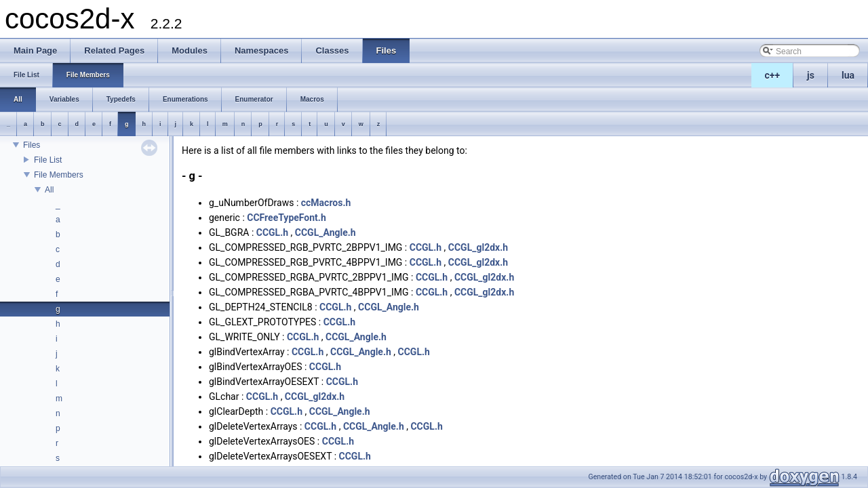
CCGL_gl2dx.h (478, 247)
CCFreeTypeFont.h (287, 218)
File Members (59, 175)
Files (32, 145)
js (811, 75)
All (49, 190)
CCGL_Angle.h (325, 232)
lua (848, 75)
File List (48, 160)
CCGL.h (272, 232)
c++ (773, 75)
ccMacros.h (326, 203)
